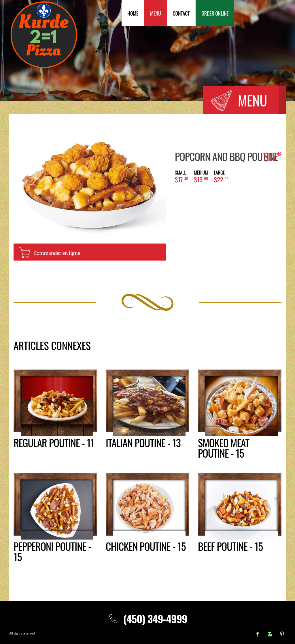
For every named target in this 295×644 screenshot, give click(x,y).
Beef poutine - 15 (230, 546)
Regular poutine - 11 (54, 442)
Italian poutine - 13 (143, 442)
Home (133, 13)
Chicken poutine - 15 (146, 546)
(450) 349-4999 (148, 618)
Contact (181, 13)
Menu (155, 13)
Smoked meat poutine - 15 (224, 448)
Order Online (215, 13)
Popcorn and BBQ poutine (226, 156)
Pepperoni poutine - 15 (52, 551)
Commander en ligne (57, 253)
